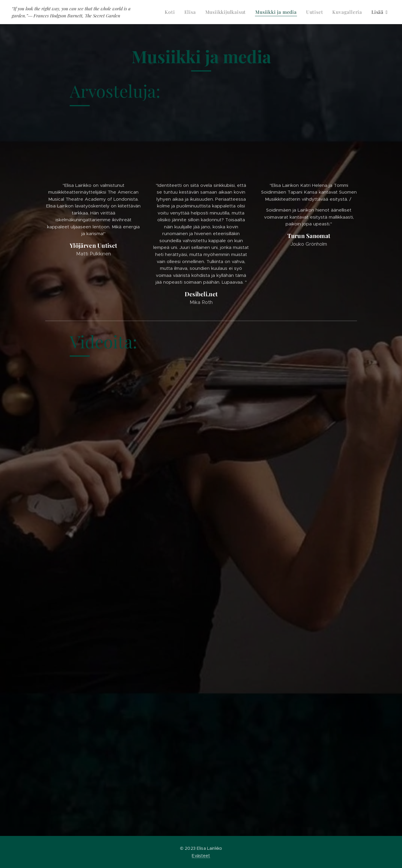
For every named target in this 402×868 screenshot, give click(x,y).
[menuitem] (171, 12)
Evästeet (201, 856)
